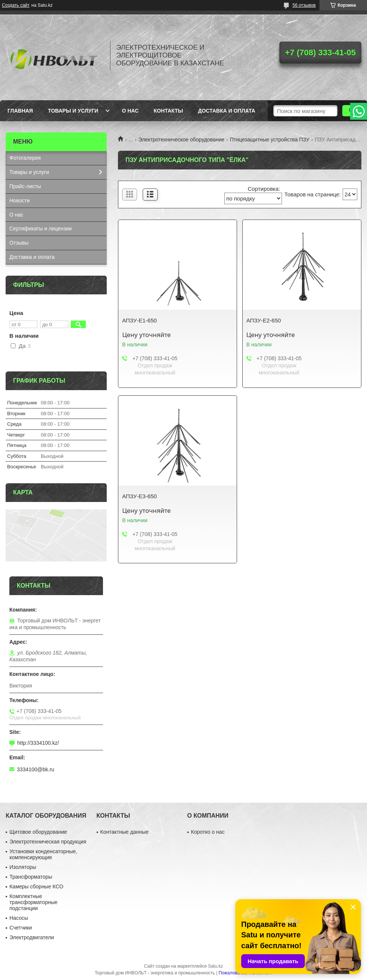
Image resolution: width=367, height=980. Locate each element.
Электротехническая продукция (48, 842)
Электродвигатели (32, 937)
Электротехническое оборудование (182, 140)
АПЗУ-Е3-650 (139, 496)
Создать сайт (16, 5)
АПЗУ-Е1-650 (139, 320)
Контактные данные (125, 832)
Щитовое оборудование (38, 832)
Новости (19, 200)
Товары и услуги (73, 111)
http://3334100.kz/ (38, 743)
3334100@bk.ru (36, 769)
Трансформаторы (31, 877)
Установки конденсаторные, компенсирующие (43, 854)
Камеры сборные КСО (36, 886)
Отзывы (19, 243)
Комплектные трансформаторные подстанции (33, 902)
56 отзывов (304, 5)
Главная (20, 111)
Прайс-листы (25, 186)
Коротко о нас (208, 832)
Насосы (19, 918)
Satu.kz (215, 966)
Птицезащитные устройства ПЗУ (270, 140)
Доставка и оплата (227, 111)
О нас (130, 111)
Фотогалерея (25, 158)
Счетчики (21, 928)
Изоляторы (23, 867)
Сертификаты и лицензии (40, 229)
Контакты (168, 111)
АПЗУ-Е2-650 (264, 320)
